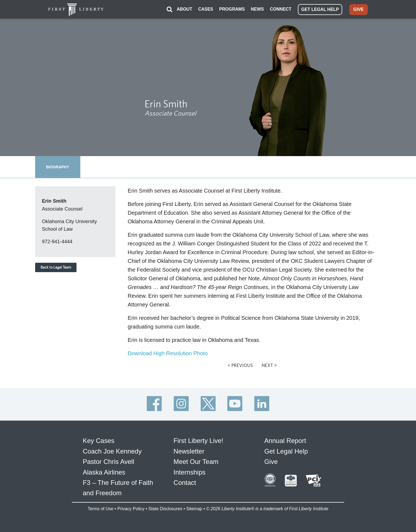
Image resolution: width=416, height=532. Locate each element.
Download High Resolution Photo (168, 353)
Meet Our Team (196, 462)
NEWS (257, 9)
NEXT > (269, 365)
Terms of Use (100, 509)
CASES (206, 9)
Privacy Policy (131, 509)
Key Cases (99, 441)
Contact (185, 483)
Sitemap (194, 509)
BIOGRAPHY (58, 167)
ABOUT (184, 9)
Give (271, 462)
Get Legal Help (286, 451)
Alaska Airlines (104, 472)
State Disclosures (165, 509)
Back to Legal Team (56, 267)
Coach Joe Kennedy (112, 451)
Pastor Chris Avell (108, 462)
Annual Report (285, 441)
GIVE (359, 9)
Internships (189, 472)
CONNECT (281, 9)
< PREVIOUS (240, 365)
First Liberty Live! (198, 441)
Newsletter (189, 451)
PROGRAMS (232, 9)
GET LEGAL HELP (320, 9)
